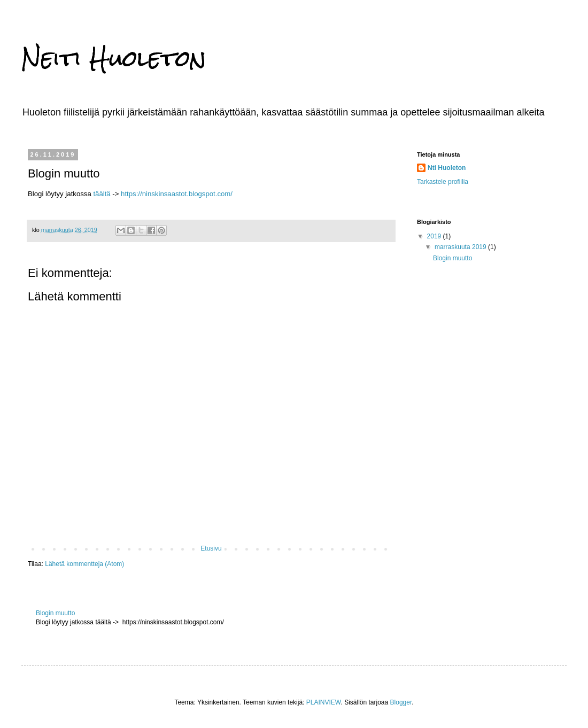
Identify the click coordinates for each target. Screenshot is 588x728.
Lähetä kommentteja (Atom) (84, 564)
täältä (102, 194)
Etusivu (211, 548)
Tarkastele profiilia (443, 182)
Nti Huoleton (447, 168)
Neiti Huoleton (114, 58)
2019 (435, 236)
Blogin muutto (55, 613)
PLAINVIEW (324, 702)
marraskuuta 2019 (461, 247)
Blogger (401, 702)
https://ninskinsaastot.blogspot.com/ (177, 194)
